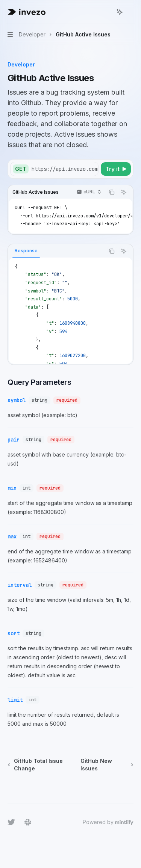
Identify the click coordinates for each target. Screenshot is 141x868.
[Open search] (106, 12)
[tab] (26, 251)
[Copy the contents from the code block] (112, 192)
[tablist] (56, 251)
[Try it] (116, 169)
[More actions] (131, 12)
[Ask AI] (124, 192)
